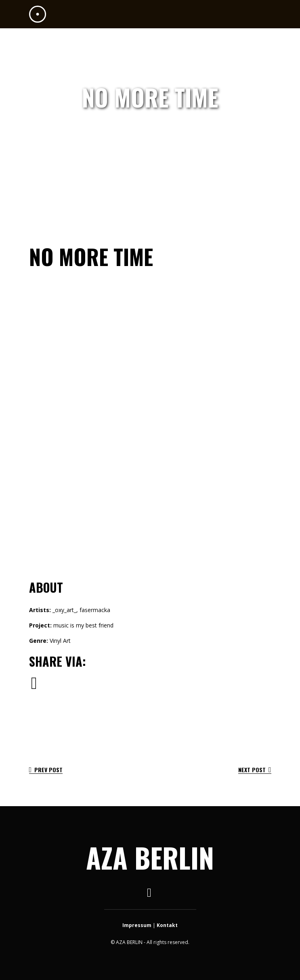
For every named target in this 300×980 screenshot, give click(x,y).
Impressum (137, 925)
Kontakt (167, 925)
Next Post (255, 770)
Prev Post (46, 770)
